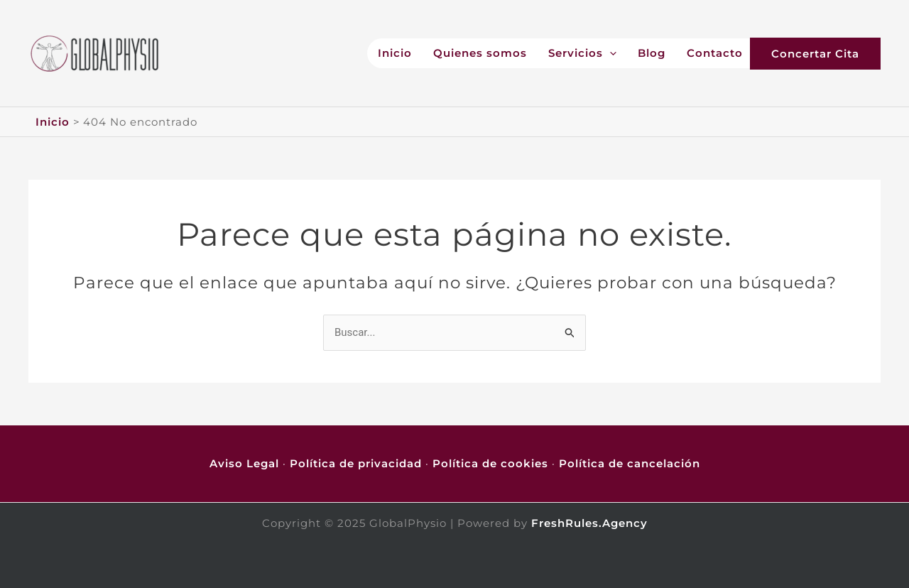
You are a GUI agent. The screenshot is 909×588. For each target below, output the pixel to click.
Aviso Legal (244, 463)
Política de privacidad (356, 463)
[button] (829, 54)
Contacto (715, 53)
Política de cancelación (630, 463)
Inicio (395, 53)
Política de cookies (490, 463)
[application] (610, 53)
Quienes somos (480, 53)
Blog (652, 53)
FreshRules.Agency (589, 523)
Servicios (582, 53)
